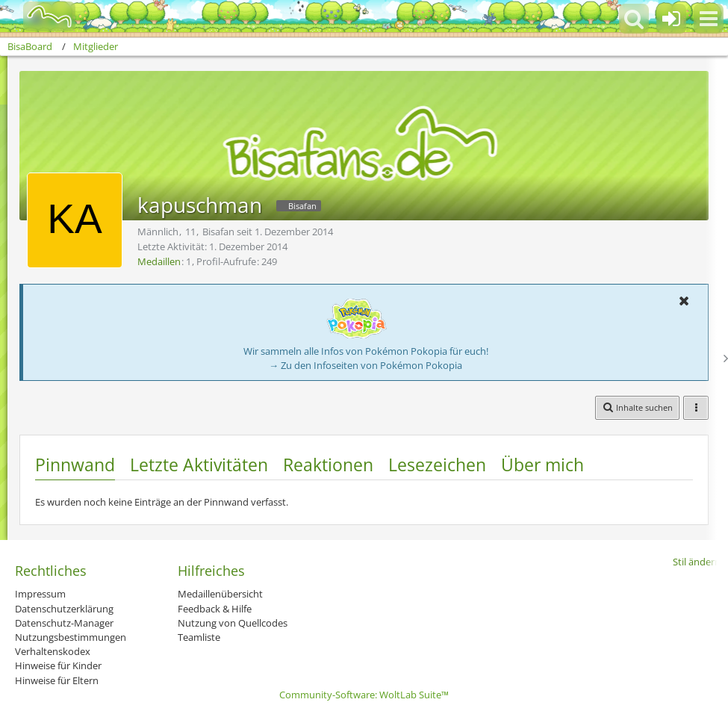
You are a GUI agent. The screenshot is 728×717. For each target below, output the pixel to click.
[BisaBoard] (40, 16)
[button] (709, 19)
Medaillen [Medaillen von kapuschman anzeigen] (159, 261)
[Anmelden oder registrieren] (671, 19)
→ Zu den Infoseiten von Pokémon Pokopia (365, 365)
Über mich (542, 465)
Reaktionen (328, 465)
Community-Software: (364, 695)
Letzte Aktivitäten (199, 465)
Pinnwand (75, 465)
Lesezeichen (437, 465)
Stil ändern (697, 562)
